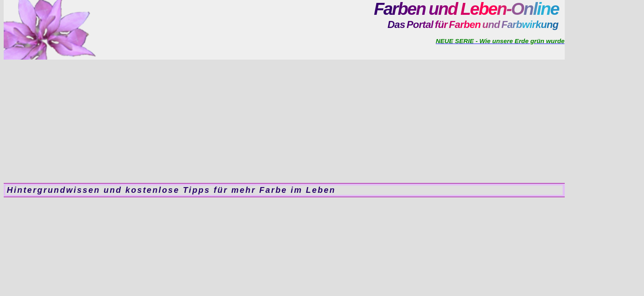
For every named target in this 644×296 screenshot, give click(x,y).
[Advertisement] (284, 121)
